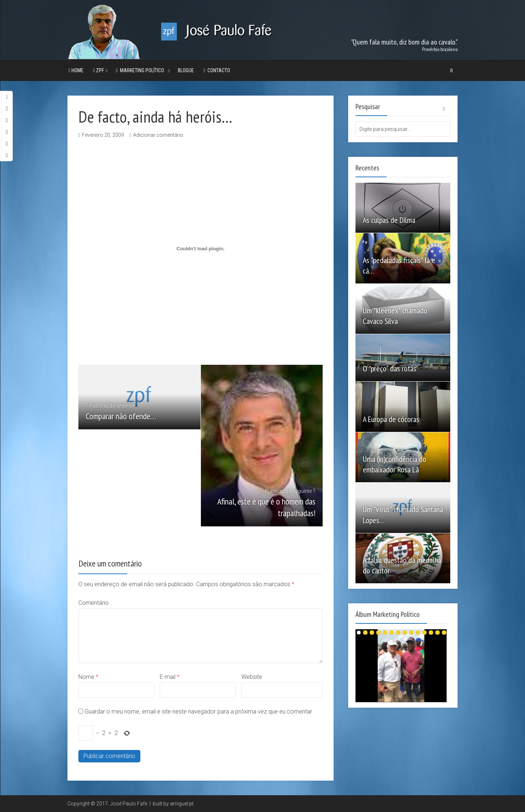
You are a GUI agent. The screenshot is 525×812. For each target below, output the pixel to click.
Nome (88, 677)
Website (252, 677)
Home (76, 70)
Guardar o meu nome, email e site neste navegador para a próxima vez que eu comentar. (199, 712)
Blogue (186, 70)
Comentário (94, 603)
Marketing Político (141, 70)
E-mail (170, 677)
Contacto (217, 70)
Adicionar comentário (158, 135)
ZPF (98, 70)
